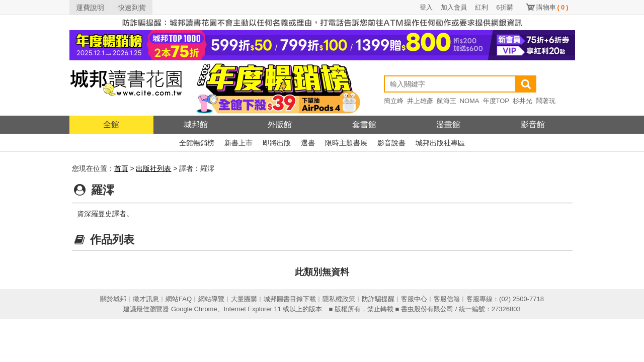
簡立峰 (394, 101)
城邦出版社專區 (440, 143)
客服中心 (414, 299)
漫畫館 (448, 124)
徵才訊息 (146, 299)
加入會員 (454, 7)
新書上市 (238, 143)
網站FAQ (179, 299)
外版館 (280, 124)
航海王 (447, 101)
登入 (426, 7)
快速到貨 (132, 8)
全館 (111, 124)
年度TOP (496, 101)
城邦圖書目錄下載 (290, 299)
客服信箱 (447, 299)
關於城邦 (113, 299)
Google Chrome (194, 309)
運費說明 (90, 8)
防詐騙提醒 (378, 299)
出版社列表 (153, 168)
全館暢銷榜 (197, 143)
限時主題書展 (346, 143)
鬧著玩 (546, 101)
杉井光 (522, 101)
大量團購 (244, 299)
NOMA (470, 101)
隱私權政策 (339, 299)
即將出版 (277, 143)
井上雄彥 (420, 101)
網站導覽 (211, 299)
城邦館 (196, 124)
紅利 (481, 7)
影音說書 (391, 143)
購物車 (552, 7)
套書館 (364, 124)
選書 (308, 143)
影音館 (533, 124)
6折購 (504, 7)
